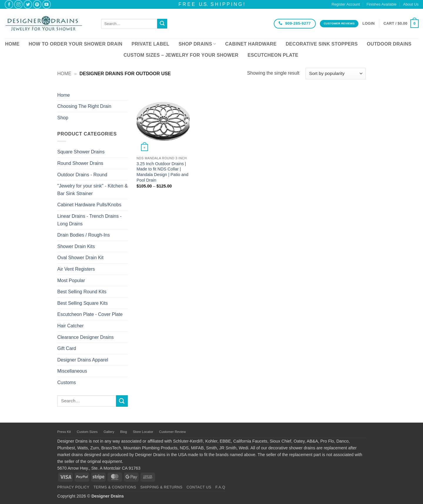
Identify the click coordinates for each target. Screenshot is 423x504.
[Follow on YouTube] (47, 4)
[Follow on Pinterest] (37, 4)
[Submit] (162, 24)
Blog (124, 432)
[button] (369, 24)
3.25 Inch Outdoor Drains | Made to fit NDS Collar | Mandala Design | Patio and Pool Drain (163, 172)
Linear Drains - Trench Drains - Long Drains (89, 220)
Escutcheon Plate (273, 55)
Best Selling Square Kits (83, 303)
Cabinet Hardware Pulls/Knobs (89, 205)
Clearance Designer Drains (85, 337)
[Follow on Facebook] (9, 4)
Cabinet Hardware (251, 44)
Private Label (151, 44)
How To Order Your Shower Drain (75, 44)
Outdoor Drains (389, 44)
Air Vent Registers (76, 269)
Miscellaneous (72, 371)
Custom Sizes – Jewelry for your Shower (181, 55)
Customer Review (173, 432)
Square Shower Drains (81, 152)
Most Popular (71, 281)
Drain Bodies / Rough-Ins (84, 235)
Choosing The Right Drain (84, 106)
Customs (67, 382)
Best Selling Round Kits (82, 292)
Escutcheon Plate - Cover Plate (90, 314)
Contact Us (199, 487)
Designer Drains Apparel (83, 360)
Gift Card (67, 348)
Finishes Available (382, 4)
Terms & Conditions (115, 487)
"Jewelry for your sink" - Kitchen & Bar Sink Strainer (93, 190)
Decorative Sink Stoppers (322, 44)
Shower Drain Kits (76, 246)
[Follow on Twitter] (28, 4)
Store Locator (143, 432)
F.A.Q (220, 487)
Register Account (346, 4)
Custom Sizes (87, 432)
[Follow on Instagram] (18, 4)
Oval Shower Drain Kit (80, 258)
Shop (63, 118)
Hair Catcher (70, 326)
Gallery (109, 432)
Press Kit (64, 432)
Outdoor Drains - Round (82, 175)
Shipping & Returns (162, 487)
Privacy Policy (73, 487)
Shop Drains (197, 44)
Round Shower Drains (80, 163)
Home (12, 44)
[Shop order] (336, 74)
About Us (411, 4)
